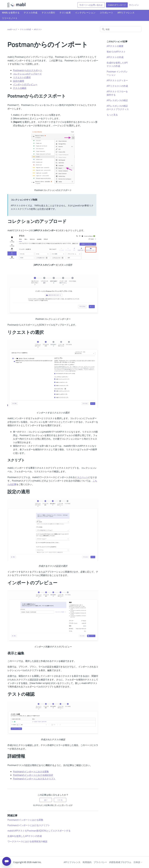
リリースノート (10, 18)
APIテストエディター (117, 80)
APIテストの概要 (115, 46)
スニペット (83, 477)
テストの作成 (31, 13)
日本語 (138, 862)
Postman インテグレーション (117, 73)
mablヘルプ (12, 29)
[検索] (121, 29)
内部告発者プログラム (120, 862)
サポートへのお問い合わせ (91, 5)
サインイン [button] (134, 5)
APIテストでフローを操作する (117, 93)
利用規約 (87, 862)
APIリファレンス (126, 13)
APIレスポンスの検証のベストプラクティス (118, 108)
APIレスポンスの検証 (117, 100)
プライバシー (100, 862)
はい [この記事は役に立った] (46, 800)
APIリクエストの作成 (117, 86)
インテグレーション (85, 13)
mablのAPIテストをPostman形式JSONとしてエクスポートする (39, 831)
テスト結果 (65, 13)
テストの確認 (20, 88)
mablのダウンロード (117, 5)
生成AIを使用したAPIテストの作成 (25, 836)
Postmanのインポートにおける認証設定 (33, 775)
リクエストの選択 (22, 77)
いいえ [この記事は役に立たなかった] (60, 800)
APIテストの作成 (115, 57)
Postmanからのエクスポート (28, 70)
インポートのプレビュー (25, 84)
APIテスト (38, 29)
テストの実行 (48, 13)
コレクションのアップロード (27, 74)
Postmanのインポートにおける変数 (31, 772)
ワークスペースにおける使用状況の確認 (27, 841)
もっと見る (112, 115)
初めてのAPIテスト (116, 52)
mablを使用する (11, 13)
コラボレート (106, 13)
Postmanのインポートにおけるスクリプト (34, 779)
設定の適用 (19, 81)
